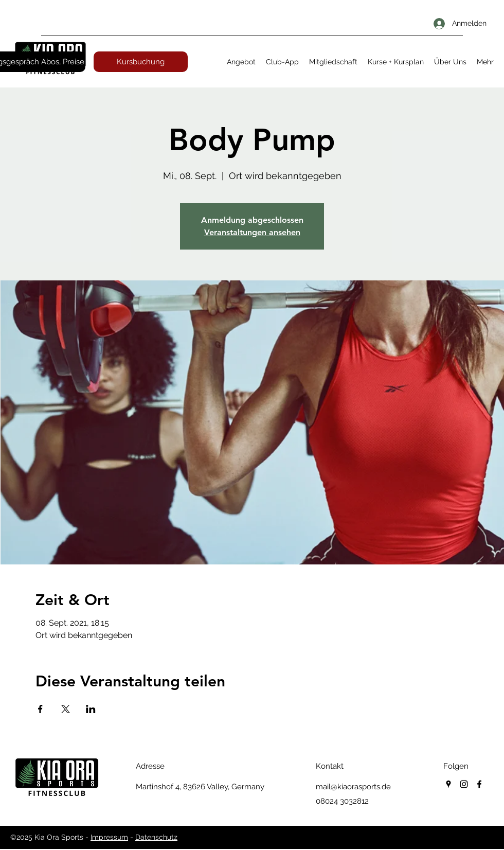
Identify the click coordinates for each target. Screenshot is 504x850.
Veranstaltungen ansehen (252, 232)
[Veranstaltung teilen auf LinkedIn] (91, 709)
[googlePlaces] (448, 784)
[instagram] (464, 784)
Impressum (109, 837)
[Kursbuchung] (141, 62)
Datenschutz (156, 837)
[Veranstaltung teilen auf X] (66, 709)
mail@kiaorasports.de (353, 787)
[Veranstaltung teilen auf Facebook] (40, 709)
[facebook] (479, 784)
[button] (241, 62)
